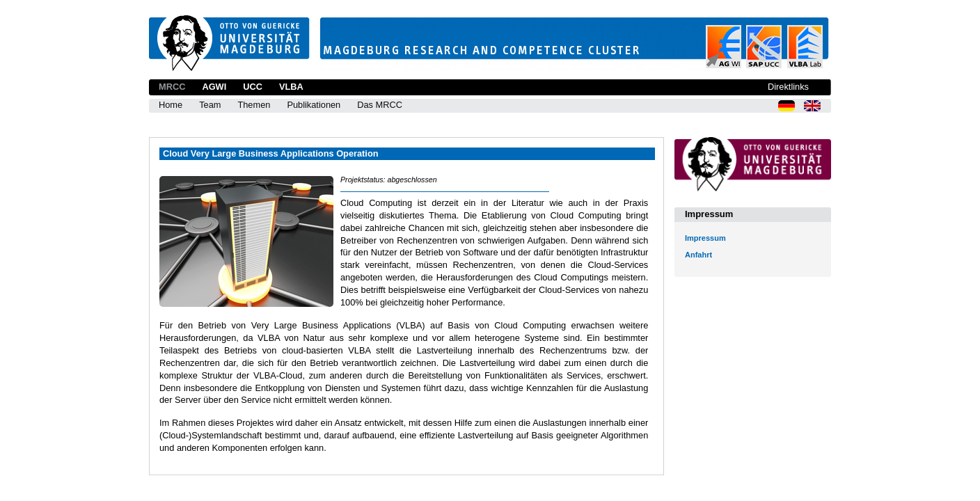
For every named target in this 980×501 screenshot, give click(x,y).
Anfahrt (698, 255)
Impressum (705, 238)
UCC (253, 87)
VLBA (291, 87)
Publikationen (314, 105)
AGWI (214, 87)
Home (171, 105)
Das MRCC (380, 105)
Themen (254, 105)
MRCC (172, 87)
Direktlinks (788, 87)
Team (210, 105)
